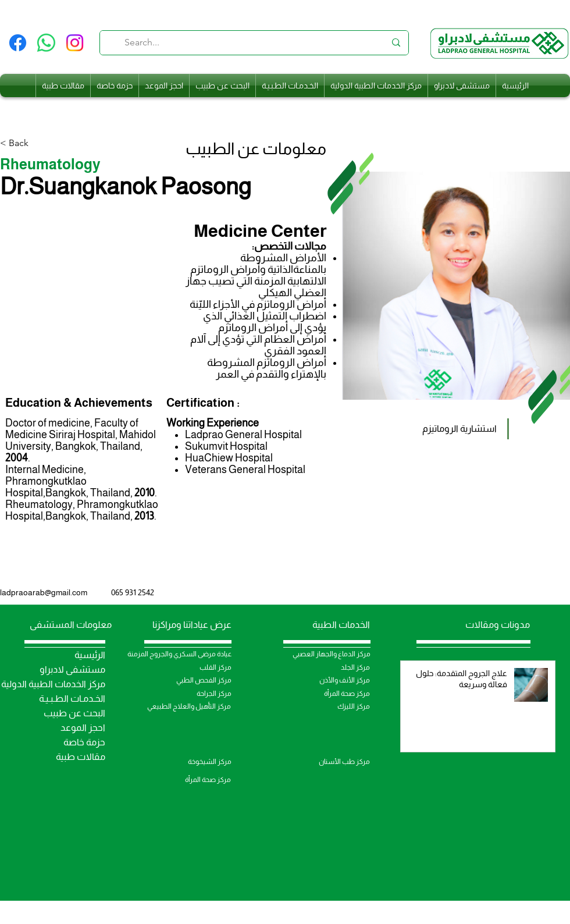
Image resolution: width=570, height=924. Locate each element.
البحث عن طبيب (74, 713)
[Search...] (255, 43)
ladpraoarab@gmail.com (44, 592)
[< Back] (23, 143)
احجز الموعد (83, 728)
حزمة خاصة (84, 742)
